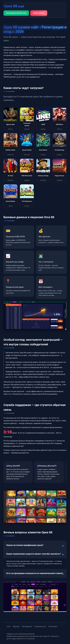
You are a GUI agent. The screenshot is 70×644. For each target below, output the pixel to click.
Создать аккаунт (39, 13)
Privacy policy (53, 627)
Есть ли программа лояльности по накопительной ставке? (34, 573)
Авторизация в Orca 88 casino (16, 13)
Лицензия (16, 627)
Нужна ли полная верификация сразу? (25, 545)
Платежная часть (40, 627)
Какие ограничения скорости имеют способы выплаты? (33, 554)
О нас (9, 627)
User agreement (27, 627)
